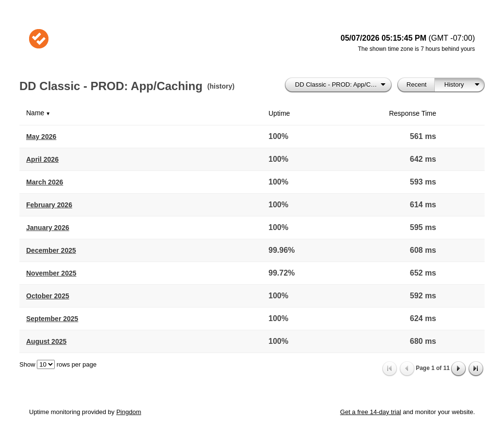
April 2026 (42, 159)
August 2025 (46, 341)
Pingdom (129, 412)
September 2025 (52, 319)
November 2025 (51, 273)
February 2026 (49, 205)
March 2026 (45, 182)
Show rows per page (58, 364)
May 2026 (41, 137)
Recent (417, 85)
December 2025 (51, 250)
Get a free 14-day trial (371, 412)
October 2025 (48, 296)
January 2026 (48, 228)
